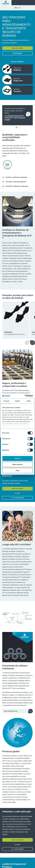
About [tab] (29, 401)
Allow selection (17, 464)
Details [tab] (18, 401)
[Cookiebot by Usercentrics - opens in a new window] (25, 396)
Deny (17, 471)
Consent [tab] (6, 401)
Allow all (18, 458)
